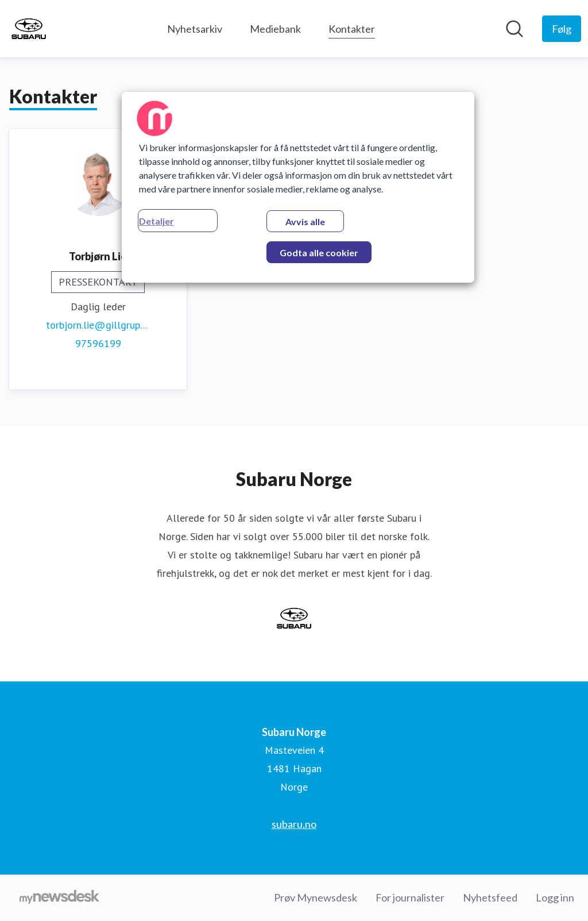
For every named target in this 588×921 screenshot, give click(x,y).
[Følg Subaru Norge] (562, 29)
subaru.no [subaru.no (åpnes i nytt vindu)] (294, 824)
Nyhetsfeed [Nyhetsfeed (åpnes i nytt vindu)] (490, 897)
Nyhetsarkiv (195, 29)
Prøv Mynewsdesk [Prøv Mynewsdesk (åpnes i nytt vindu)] (316, 897)
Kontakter (352, 27)
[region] (298, 187)
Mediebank (275, 29)
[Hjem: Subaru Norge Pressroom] (29, 29)
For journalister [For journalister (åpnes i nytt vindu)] (410, 897)
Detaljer (156, 221)
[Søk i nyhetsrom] (514, 29)
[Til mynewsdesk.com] (59, 898)
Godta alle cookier (319, 253)
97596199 (98, 343)
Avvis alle (305, 221)
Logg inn (555, 897)
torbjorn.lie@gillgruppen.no (98, 325)
